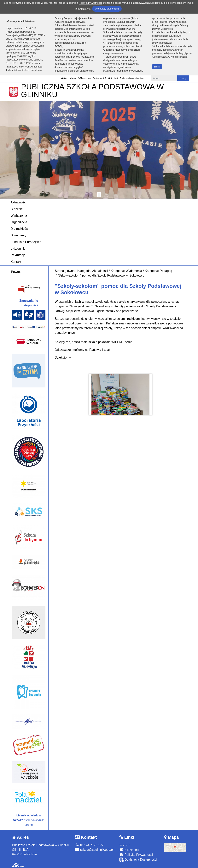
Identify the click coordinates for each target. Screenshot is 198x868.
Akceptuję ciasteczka (107, 9)
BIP (124, 845)
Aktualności (19, 202)
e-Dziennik (129, 850)
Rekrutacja (18, 255)
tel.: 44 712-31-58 (90, 845)
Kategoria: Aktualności (93, 271)
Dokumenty (18, 235)
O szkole (17, 209)
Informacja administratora (132, 78)
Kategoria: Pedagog (158, 271)
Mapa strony (84, 78)
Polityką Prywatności (90, 3)
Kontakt (16, 262)
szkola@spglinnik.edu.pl (94, 850)
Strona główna (68, 78)
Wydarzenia (19, 216)
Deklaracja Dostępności (138, 860)
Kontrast (113, 78)
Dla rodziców (20, 229)
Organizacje (19, 222)
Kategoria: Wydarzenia (126, 271)
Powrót (16, 272)
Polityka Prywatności (136, 855)
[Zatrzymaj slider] (99, 195)
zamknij (157, 67)
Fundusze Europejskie (26, 242)
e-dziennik (18, 249)
